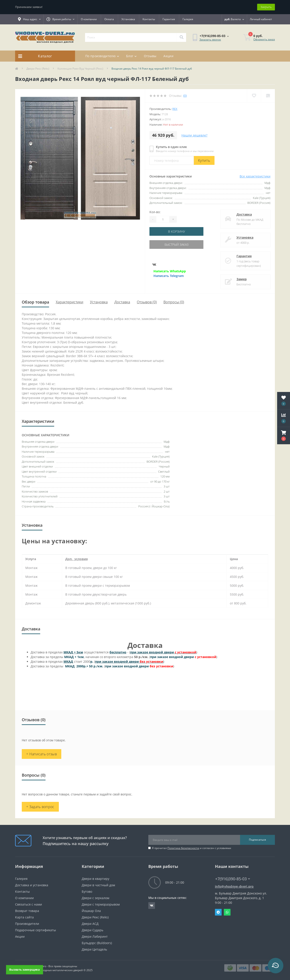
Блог (131, 56)
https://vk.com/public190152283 (152, 906)
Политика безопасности (183, 848)
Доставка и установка (32, 885)
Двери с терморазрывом (101, 904)
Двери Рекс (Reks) (38, 69)
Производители (27, 924)
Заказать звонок (210, 40)
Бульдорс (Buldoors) (97, 943)
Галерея (188, 19)
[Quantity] (163, 219)
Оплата (109, 19)
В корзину (177, 231)
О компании (89, 19)
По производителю (102, 56)
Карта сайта (24, 917)
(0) (185, 96)
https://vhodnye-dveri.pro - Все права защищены (46, 966)
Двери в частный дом (98, 885)
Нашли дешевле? (194, 135)
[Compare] (268, 96)
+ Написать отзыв (42, 754)
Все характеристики (255, 176)
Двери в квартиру (95, 879)
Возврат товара (27, 911)
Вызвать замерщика (25, 969)
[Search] (181, 37)
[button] (284, 436)
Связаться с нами (29, 904)
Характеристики (70, 302)
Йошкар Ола (91, 911)
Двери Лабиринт (95, 936)
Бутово (87, 891)
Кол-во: (155, 212)
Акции (168, 56)
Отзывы (150, 56)
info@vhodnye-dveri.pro (234, 886)
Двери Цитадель (94, 949)
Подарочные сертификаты (36, 930)
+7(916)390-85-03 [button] (233, 879)
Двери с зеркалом (95, 898)
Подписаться (257, 840)
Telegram (218, 912)
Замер (242, 279)
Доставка (244, 214)
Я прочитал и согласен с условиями (192, 848)
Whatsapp (227, 912)
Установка (128, 19)
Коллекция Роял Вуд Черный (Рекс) (80, 69)
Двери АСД (90, 924)
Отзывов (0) (147, 302)
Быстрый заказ (177, 245)
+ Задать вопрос (40, 807)
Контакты (149, 19)
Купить (204, 160)
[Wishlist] (254, 96)
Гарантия (169, 19)
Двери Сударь (92, 930)
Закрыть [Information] (266, 7)
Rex (175, 109)
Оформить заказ (264, 39)
